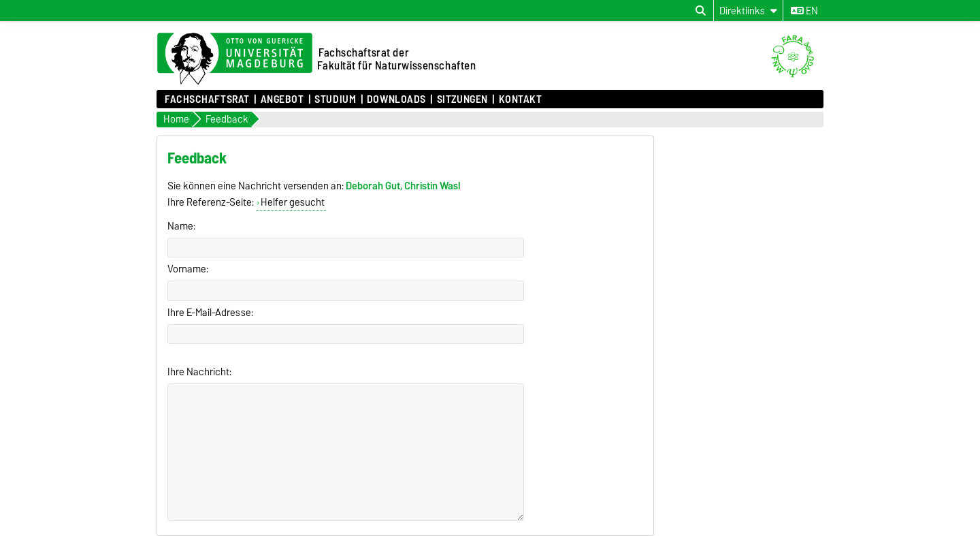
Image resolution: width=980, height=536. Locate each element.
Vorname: (188, 269)
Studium (335, 99)
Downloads (396, 99)
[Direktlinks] (748, 11)
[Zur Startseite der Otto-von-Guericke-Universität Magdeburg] (235, 59)
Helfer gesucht (293, 202)
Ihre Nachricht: (199, 372)
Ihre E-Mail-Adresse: (210, 313)
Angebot (282, 99)
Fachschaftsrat (207, 99)
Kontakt (521, 99)
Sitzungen (462, 99)
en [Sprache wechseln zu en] (804, 11)
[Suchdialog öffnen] (701, 11)
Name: (181, 226)
